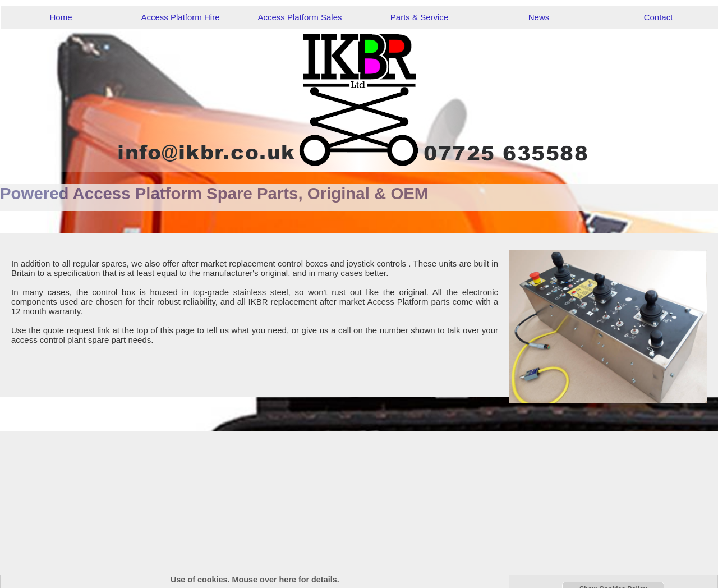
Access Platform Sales (300, 17)
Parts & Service (419, 17)
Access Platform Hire (180, 17)
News (539, 17)
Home (61, 17)
